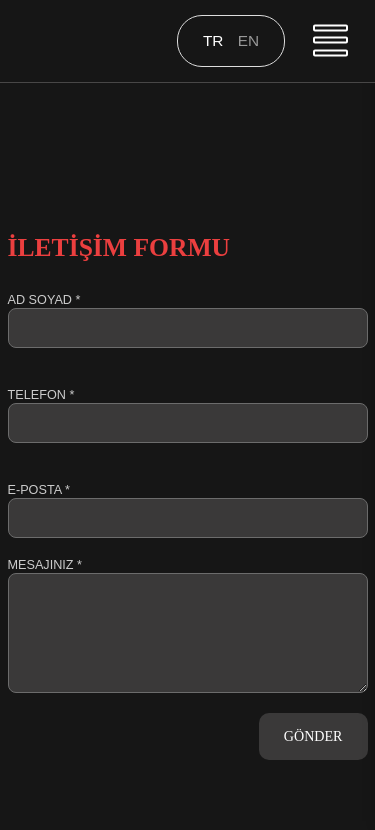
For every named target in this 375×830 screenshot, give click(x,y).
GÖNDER (313, 736)
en (248, 40)
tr (215, 40)
